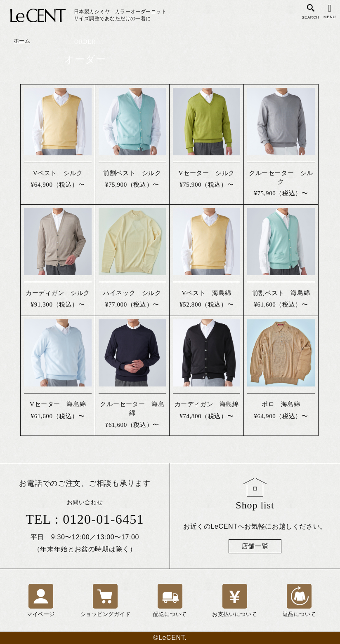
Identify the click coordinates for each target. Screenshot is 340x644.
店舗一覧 (255, 546)
